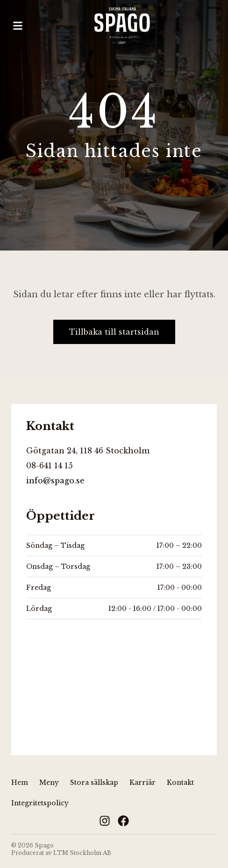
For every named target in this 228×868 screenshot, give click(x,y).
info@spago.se (55, 481)
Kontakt (180, 782)
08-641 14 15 (50, 466)
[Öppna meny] (18, 26)
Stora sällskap (94, 782)
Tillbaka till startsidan (114, 332)
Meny (49, 782)
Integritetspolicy (40, 803)
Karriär (142, 782)
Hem (20, 782)
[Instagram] (105, 821)
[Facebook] (123, 821)
